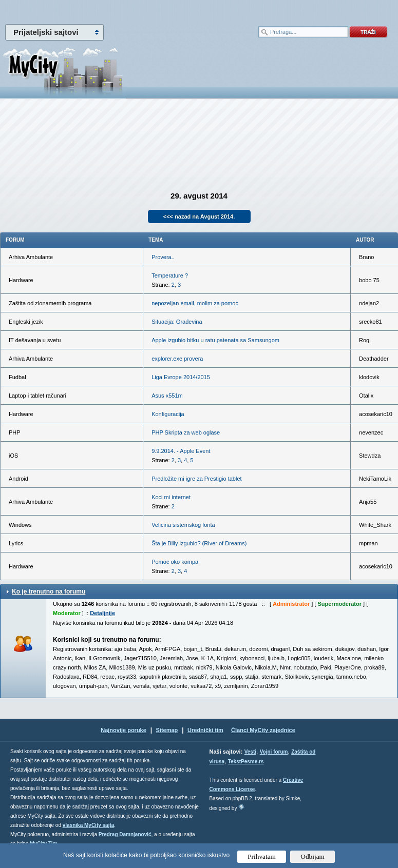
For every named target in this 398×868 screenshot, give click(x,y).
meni (100, 10)
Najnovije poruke (124, 730)
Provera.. (163, 257)
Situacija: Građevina (177, 322)
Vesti (250, 752)
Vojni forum (274, 752)
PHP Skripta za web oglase (186, 432)
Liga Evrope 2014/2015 (181, 377)
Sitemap (167, 730)
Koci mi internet (171, 497)
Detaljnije (102, 613)
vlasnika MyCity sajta (89, 825)
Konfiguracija (168, 414)
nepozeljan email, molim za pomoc (195, 303)
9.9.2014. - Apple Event (181, 451)
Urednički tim (205, 730)
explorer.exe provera (177, 359)
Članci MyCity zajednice (263, 730)
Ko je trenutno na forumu (49, 591)
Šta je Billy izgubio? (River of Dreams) (199, 543)
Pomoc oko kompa (175, 562)
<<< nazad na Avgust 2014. (199, 216)
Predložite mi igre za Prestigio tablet (196, 479)
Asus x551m (167, 396)
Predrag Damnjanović (125, 834)
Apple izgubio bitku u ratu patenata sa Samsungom (215, 340)
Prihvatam (262, 856)
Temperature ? (170, 275)
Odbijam (312, 856)
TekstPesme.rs (246, 762)
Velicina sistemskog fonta (183, 525)
